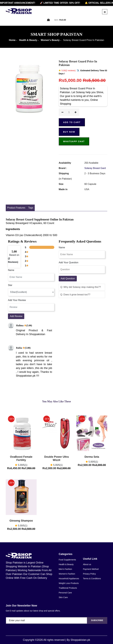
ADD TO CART (72, 122)
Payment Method (91, 569)
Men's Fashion (65, 569)
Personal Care (65, 593)
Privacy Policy (89, 574)
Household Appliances (69, 579)
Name (11, 270)
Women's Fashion (67, 574)
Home (12, 40)
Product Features (16, 208)
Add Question (68, 279)
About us (87, 564)
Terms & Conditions (92, 579)
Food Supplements (67, 560)
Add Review (16, 316)
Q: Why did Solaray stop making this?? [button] (81, 287)
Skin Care (63, 597)
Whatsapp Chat (74, 141)
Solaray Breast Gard (95, 168)
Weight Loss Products (69, 583)
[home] (19, 11)
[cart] (49, 20)
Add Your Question (68, 262)
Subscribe (97, 620)
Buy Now (69, 132)
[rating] (31, 292)
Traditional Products (68, 588)
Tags (31, 208)
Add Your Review (17, 300)
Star (10, 285)
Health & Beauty (28, 40)
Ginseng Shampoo (21, 521)
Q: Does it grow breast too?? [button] (75, 295)
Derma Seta (92, 457)
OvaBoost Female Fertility (21, 458)
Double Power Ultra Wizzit (56, 458)
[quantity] (69, 112)
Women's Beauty (50, 40)
